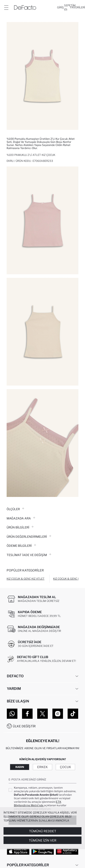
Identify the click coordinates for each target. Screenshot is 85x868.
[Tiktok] (73, 714)
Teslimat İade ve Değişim (29, 555)
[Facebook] (27, 714)
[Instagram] (58, 714)
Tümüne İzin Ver (43, 840)
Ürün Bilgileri (20, 527)
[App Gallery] (67, 851)
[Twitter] (42, 714)
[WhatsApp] (12, 714)
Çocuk (66, 767)
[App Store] (18, 851)
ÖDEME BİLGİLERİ (21, 546)
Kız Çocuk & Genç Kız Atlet (26, 579)
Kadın (20, 767)
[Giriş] (60, 7)
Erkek (42, 767)
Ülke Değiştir (24, 726)
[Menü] (6, 7)
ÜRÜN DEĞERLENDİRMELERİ (29, 537)
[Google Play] (43, 851)
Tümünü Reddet (43, 831)
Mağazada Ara (21, 518)
